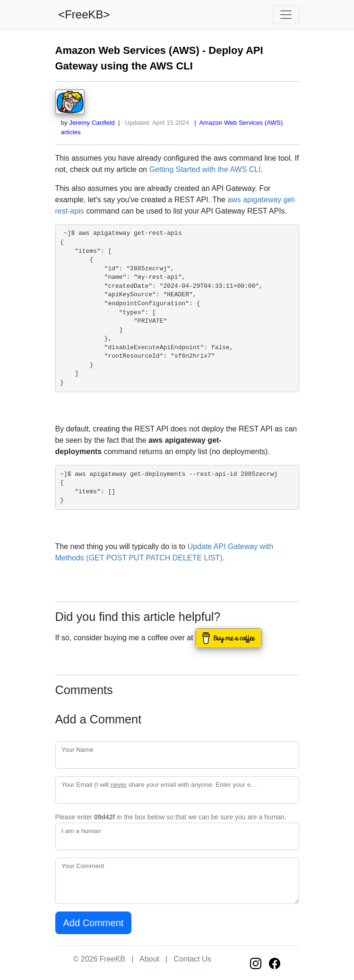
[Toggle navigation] (286, 15)
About (149, 959)
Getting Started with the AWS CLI (205, 169)
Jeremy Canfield (92, 123)
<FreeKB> (83, 14)
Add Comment (94, 923)
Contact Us (193, 959)
